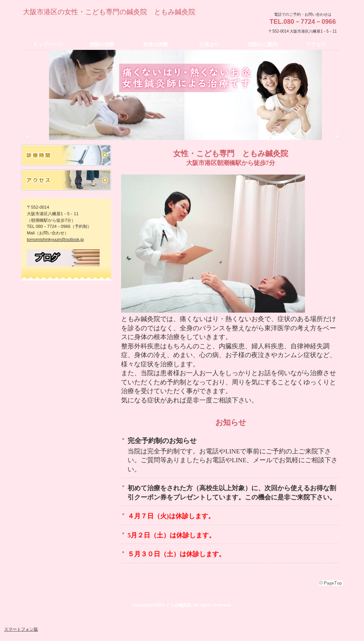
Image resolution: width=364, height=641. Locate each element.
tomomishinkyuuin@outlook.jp (55, 239)
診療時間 (66, 155)
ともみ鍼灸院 (96, 26)
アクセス (66, 180)
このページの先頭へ (331, 583)
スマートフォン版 (21, 629)
